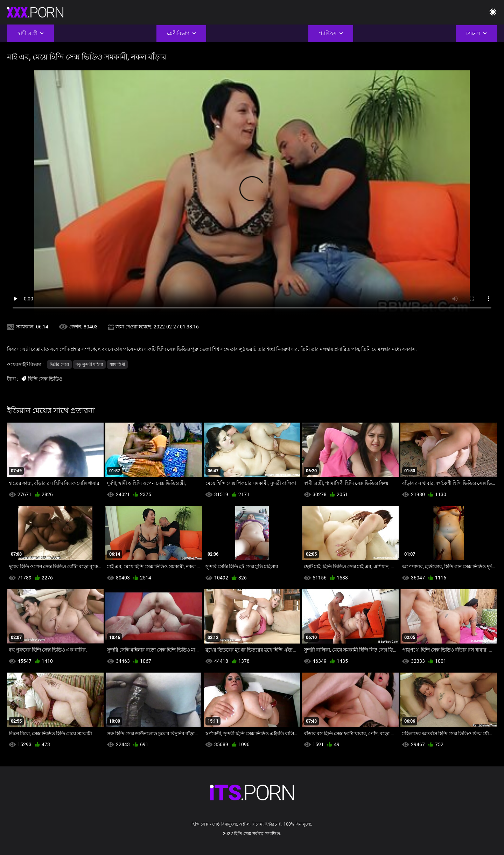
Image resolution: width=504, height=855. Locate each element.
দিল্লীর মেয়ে (59, 364)
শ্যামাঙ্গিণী (117, 364)
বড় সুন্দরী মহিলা (89, 364)
